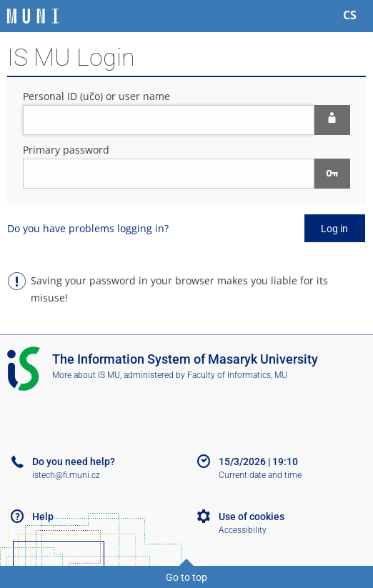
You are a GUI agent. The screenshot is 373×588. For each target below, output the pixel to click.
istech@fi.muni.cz (66, 475)
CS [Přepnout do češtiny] (350, 15)
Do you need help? (74, 462)
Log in (334, 229)
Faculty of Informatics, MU (237, 375)
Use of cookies (252, 517)
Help (43, 517)
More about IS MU (86, 375)
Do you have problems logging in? (88, 228)
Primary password (66, 150)
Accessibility (243, 530)
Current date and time (260, 475)
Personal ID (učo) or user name (96, 96)
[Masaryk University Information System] (33, 16)
